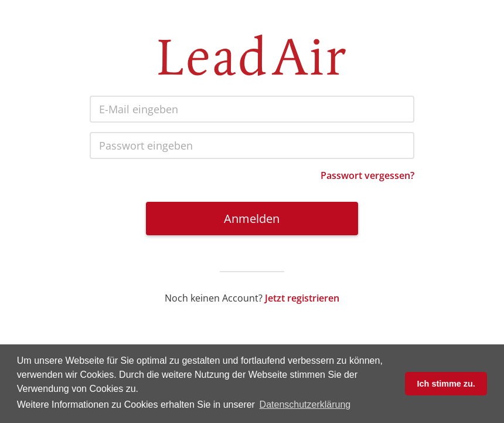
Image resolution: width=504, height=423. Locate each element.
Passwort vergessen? (367, 175)
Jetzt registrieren (302, 298)
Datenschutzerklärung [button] (305, 405)
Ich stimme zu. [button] (446, 384)
